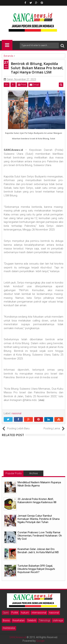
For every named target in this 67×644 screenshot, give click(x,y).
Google (40, 641)
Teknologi (44, 620)
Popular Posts (14, 473)
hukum (25, 613)
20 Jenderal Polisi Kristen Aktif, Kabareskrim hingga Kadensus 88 (37, 501)
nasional (54, 613)
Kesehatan (19, 620)
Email (34, 85)
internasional (39, 613)
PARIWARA (9, 628)
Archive (33, 473)
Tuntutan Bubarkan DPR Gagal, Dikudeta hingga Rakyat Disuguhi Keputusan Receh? (36, 569)
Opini (6, 613)
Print (22, 85)
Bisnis (6, 620)
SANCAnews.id (18, 637)
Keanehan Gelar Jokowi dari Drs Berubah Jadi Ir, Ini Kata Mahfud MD (38, 551)
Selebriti (32, 620)
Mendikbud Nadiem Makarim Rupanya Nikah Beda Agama (39, 484)
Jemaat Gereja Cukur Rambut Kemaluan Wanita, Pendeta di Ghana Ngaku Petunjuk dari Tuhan (39, 519)
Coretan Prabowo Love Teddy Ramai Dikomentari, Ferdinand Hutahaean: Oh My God (40, 536)
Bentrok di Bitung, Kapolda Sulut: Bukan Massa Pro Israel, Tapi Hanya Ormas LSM (37, 68)
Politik (15, 613)
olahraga (58, 620)
